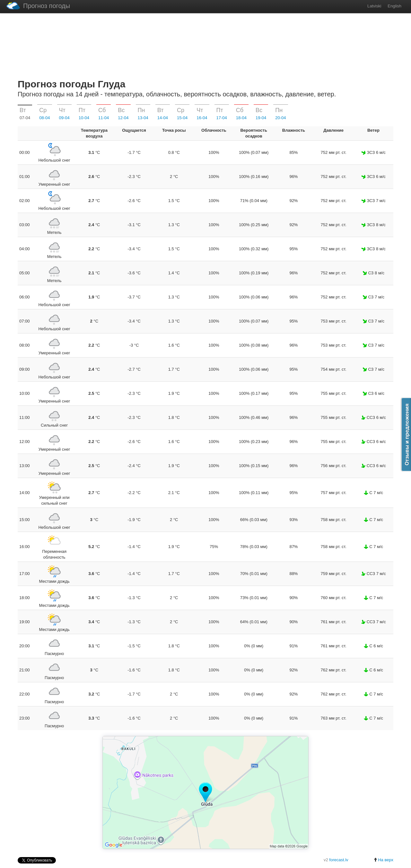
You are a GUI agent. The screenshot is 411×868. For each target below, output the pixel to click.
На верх (383, 860)
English (394, 6)
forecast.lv (339, 860)
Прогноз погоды (38, 6)
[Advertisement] (205, 45)
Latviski (374, 6)
